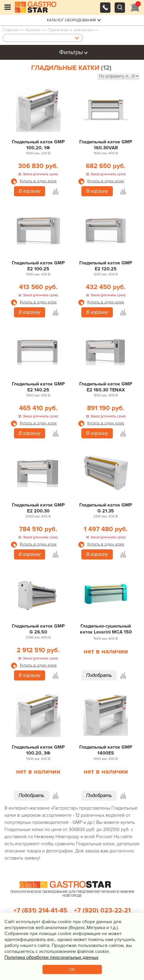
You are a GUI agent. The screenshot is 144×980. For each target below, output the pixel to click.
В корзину (30, 191)
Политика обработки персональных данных (52, 957)
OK (72, 969)
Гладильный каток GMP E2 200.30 (38, 508)
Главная (11, 30)
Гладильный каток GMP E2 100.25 (38, 266)
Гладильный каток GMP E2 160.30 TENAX (106, 387)
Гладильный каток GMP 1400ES (106, 750)
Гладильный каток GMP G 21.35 (106, 508)
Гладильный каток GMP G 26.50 (38, 629)
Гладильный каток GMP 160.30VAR (106, 145)
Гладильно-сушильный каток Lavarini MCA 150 (106, 629)
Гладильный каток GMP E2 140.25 (38, 387)
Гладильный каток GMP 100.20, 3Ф (38, 750)
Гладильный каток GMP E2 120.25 (106, 266)
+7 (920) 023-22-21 (102, 911)
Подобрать (99, 675)
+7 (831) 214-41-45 (40, 911)
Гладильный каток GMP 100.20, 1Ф (38, 145)
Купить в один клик (38, 181)
